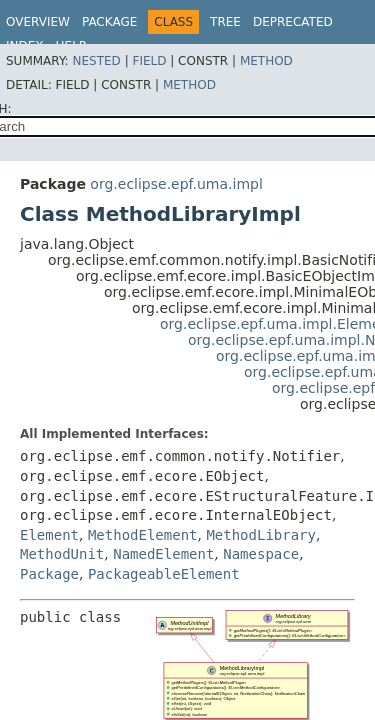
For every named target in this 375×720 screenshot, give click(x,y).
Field (149, 61)
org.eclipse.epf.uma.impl (176, 184)
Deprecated (293, 22)
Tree (225, 22)
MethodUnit (62, 554)
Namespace (261, 554)
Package (109, 22)
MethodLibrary (261, 535)
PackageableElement (164, 574)
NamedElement (163, 554)
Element (49, 535)
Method (266, 61)
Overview (38, 22)
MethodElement (143, 535)
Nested (96, 61)
